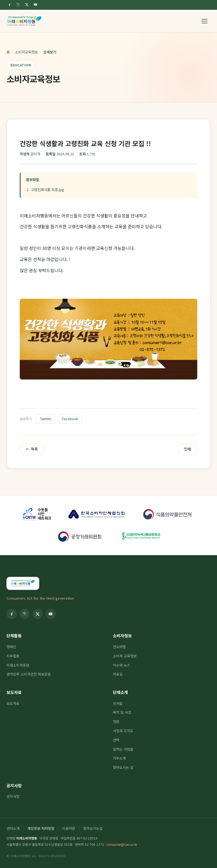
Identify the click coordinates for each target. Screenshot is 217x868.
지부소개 (119, 758)
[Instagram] (18, 5)
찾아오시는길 (93, 828)
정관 (116, 721)
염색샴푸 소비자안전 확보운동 (29, 674)
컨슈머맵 (119, 647)
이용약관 (69, 828)
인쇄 (188, 449)
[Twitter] (27, 5)
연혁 (116, 740)
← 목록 (32, 449)
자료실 (118, 674)
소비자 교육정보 (125, 656)
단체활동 (14, 636)
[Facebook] (9, 5)
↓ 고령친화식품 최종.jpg (45, 189)
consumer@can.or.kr (122, 844)
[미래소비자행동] (25, 21)
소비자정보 (122, 636)
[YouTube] (35, 5)
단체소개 (120, 692)
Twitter (46, 419)
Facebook (70, 419)
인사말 (118, 703)
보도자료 (14, 692)
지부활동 (13, 656)
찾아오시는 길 (123, 767)
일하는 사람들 (123, 749)
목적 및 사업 (122, 712)
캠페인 (11, 647)
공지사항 (14, 785)
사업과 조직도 (123, 731)
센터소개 (13, 828)
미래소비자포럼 (18, 665)
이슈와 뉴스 (121, 665)
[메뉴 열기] (205, 21)
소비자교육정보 (27, 52)
